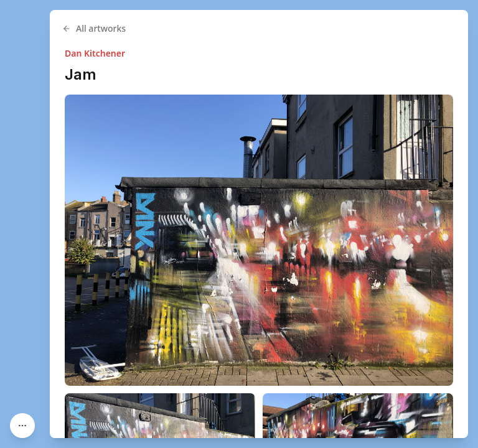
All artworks (94, 28)
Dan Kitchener (95, 53)
